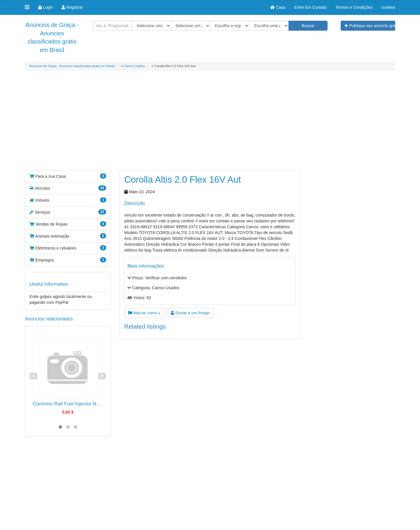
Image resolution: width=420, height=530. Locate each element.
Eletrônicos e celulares (68, 248)
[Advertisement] (210, 125)
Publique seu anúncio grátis (370, 26)
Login (45, 7)
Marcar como (144, 313)
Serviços (68, 212)
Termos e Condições (354, 7)
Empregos (68, 260)
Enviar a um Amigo (190, 313)
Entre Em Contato (310, 7)
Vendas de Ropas (68, 224)
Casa (278, 7)
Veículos (68, 188)
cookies (388, 7)
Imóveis (68, 200)
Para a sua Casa (68, 176)
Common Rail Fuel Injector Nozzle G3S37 (79, 404)
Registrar (72, 7)
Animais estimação (68, 236)
